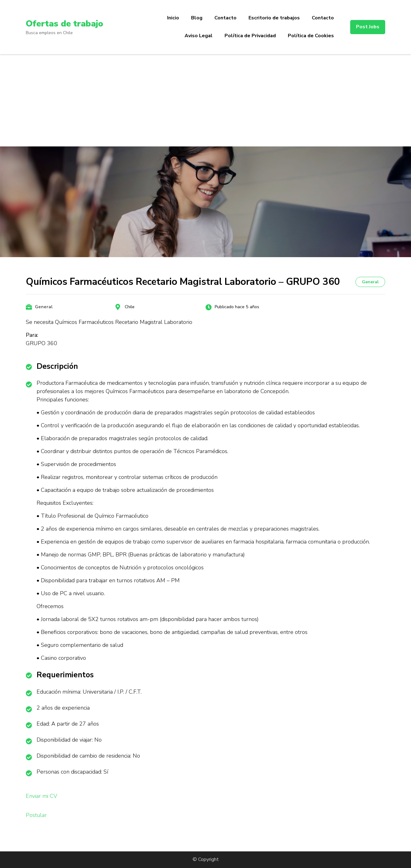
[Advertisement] (205, 100)
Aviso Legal (199, 36)
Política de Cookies (311, 36)
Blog (197, 18)
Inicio (173, 18)
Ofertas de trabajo (64, 24)
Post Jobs (368, 27)
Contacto (225, 18)
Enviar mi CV (41, 796)
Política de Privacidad (250, 36)
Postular (36, 815)
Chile (130, 307)
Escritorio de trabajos (274, 18)
